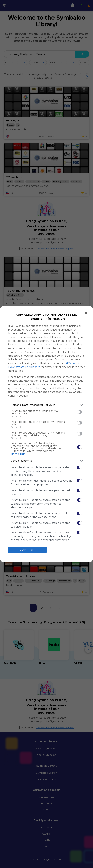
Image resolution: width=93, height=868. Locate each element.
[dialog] (46, 434)
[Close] (86, 313)
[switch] (80, 412)
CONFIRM (27, 550)
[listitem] (46, 405)
